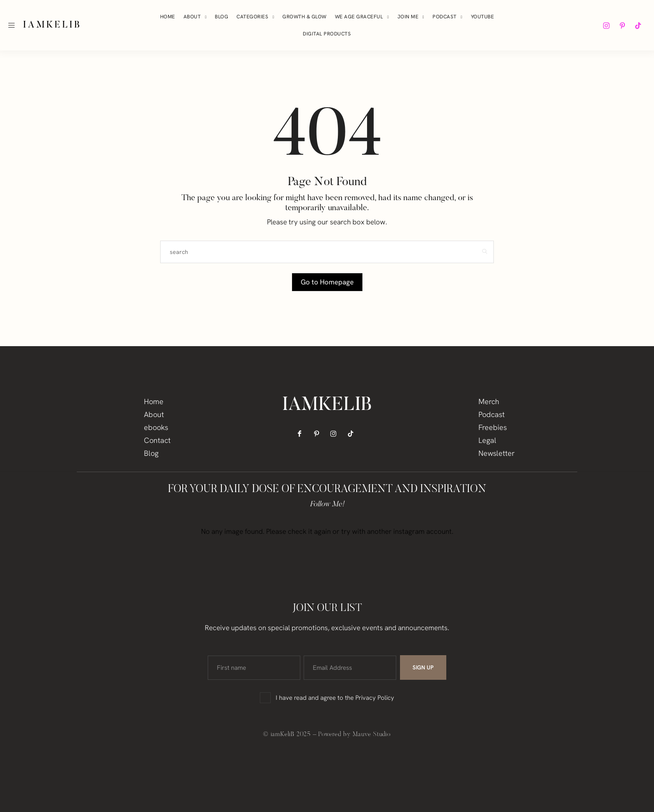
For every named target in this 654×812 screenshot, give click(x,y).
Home (168, 17)
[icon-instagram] (606, 25)
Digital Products (327, 34)
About (192, 17)
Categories (252, 17)
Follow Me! (327, 505)
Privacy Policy (375, 698)
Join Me (408, 17)
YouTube (483, 17)
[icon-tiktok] (638, 25)
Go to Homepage (327, 282)
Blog (221, 17)
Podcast (445, 17)
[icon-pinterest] (622, 25)
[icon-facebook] (302, 434)
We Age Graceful (359, 17)
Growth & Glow (304, 17)
